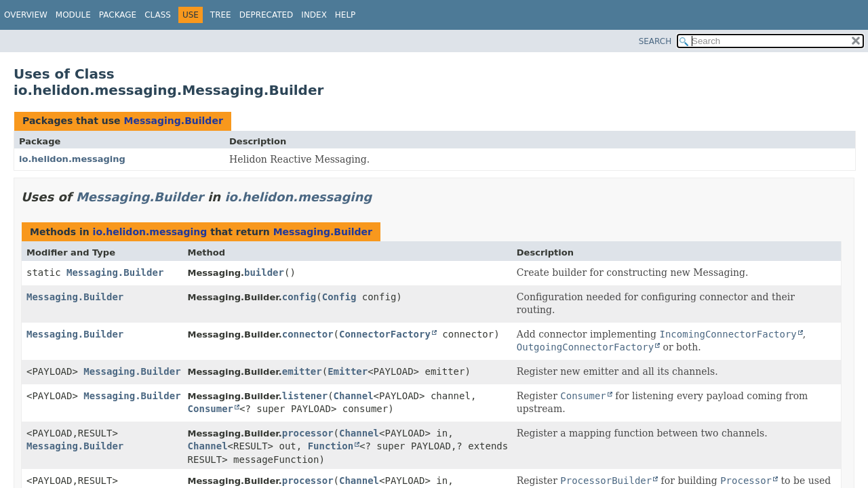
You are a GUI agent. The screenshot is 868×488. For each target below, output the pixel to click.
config (299, 297)
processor (308, 433)
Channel (354, 396)
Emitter (348, 371)
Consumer (211, 409)
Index (314, 15)
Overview (26, 15)
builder (264, 272)
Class (158, 15)
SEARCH (655, 41)
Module (73, 15)
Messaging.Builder (173, 121)
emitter (302, 371)
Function (331, 446)
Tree (221, 15)
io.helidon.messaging (72, 159)
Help (346, 15)
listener (305, 396)
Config (339, 297)
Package (118, 15)
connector (308, 334)
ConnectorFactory (385, 334)
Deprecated (267, 15)
